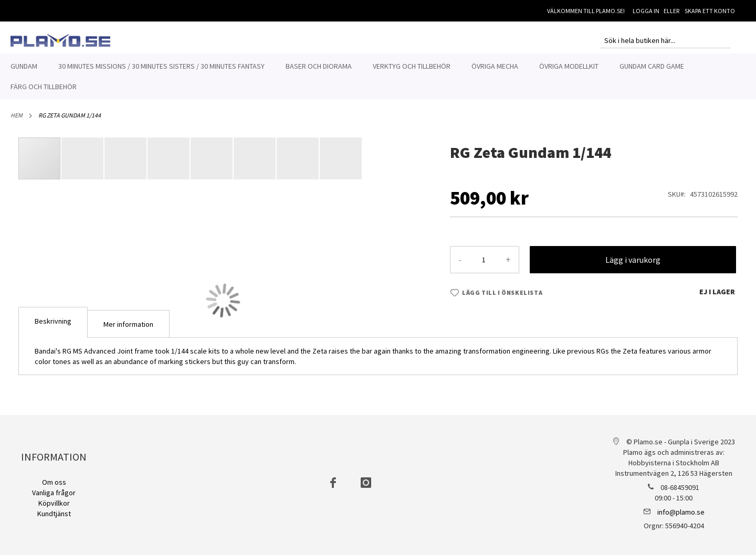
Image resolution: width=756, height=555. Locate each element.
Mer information (128, 324)
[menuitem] (24, 66)
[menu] (378, 77)
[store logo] (60, 40)
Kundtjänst (54, 514)
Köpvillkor (54, 503)
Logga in (646, 11)
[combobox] (665, 40)
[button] (83, 158)
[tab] (53, 322)
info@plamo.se (681, 512)
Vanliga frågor (54, 493)
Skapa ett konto (710, 11)
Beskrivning (53, 321)
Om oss (54, 482)
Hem (17, 115)
